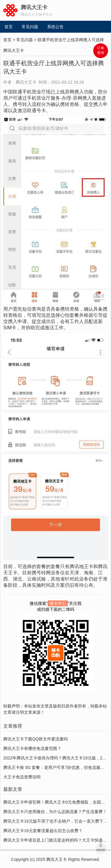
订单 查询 (101, 50)
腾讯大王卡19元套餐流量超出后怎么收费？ (43, 831)
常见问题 (30, 27)
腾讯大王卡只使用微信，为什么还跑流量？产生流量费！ (55, 812)
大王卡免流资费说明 (22, 777)
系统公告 (55, 27)
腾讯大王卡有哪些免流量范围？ (32, 748)
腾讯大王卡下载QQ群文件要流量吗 (36, 739)
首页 (9, 27)
